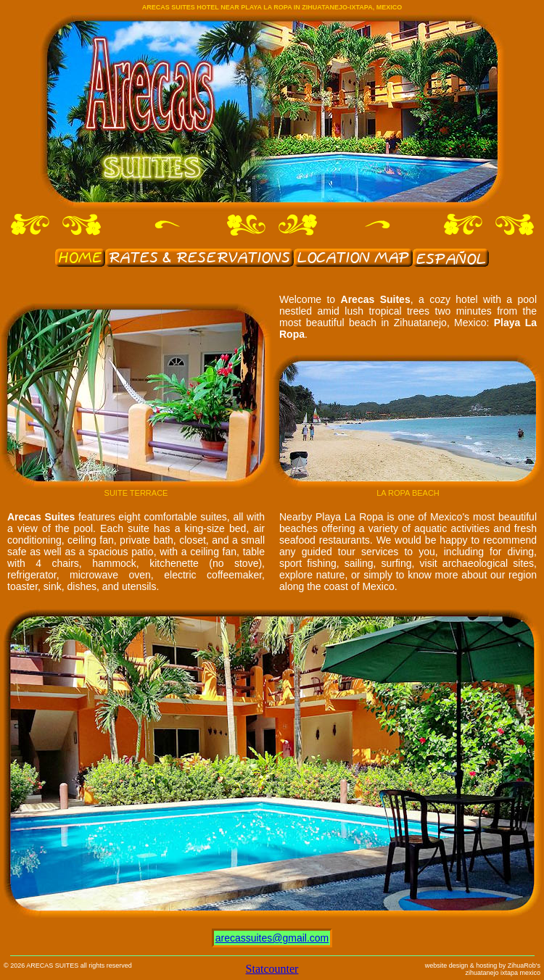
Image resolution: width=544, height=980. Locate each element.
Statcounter (272, 969)
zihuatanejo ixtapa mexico (503, 973)
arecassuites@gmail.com (272, 938)
